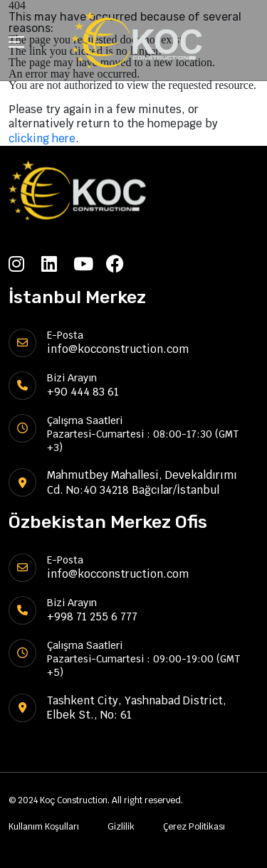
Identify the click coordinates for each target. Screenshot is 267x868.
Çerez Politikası (194, 827)
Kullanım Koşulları (44, 827)
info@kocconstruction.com (118, 349)
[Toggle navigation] (16, 44)
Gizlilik (121, 827)
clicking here (42, 138)
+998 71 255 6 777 (92, 616)
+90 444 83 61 (83, 392)
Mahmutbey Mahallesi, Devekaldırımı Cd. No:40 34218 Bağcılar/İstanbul (142, 482)
